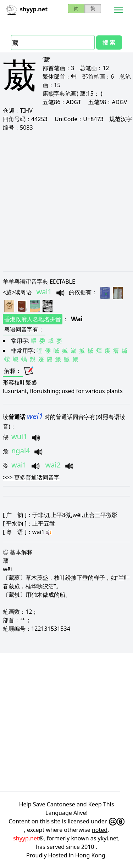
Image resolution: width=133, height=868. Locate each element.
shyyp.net (26, 838)
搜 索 (109, 42)
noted (100, 830)
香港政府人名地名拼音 (33, 319)
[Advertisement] (66, 201)
